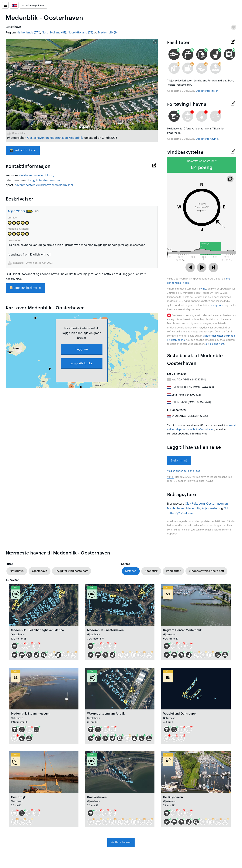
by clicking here (215, 344)
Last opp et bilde (23, 150)
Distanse (131, 571)
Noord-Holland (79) (80, 33)
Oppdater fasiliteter (207, 91)
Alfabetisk (151, 571)
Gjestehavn (40, 571)
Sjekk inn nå (179, 461)
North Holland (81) (54, 33)
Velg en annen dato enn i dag (184, 471)
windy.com (217, 305)
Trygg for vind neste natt (72, 571)
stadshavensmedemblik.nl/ (37, 175)
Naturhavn (17, 571)
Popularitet (173, 571)
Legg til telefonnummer (44, 180)
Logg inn (82, 349)
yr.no (203, 289)
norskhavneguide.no (33, 5)
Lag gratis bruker (82, 364)
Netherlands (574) (28, 33)
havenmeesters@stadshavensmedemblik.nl (44, 185)
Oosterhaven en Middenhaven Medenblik (55, 138)
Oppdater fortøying (207, 139)
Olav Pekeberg (195, 504)
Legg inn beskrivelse (26, 288)
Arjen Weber (17, 211)
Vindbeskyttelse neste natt (206, 571)
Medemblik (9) (108, 33)
